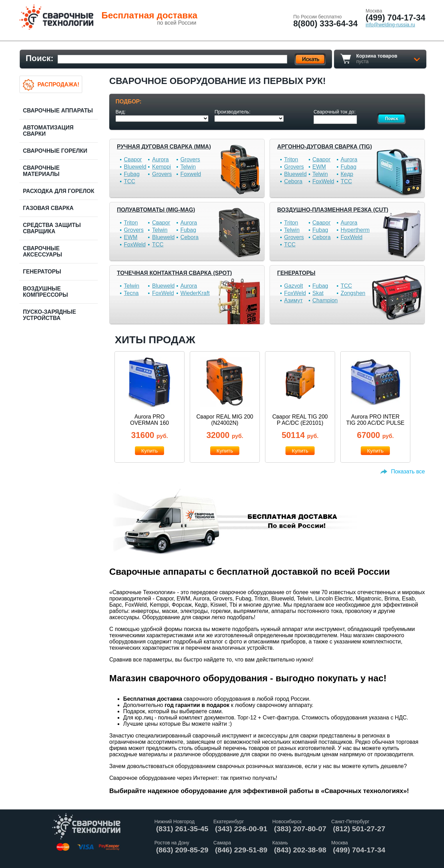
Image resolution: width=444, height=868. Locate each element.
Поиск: (40, 58)
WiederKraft (195, 293)
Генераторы (296, 273)
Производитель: (232, 112)
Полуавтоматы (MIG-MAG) (156, 210)
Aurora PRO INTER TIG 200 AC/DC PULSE (375, 420)
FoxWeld (323, 181)
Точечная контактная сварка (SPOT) (174, 273)
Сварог (133, 159)
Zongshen (353, 293)
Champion (325, 300)
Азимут (293, 300)
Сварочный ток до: (335, 112)
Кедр (347, 174)
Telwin (188, 167)
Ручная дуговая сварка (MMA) (164, 147)
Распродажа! (58, 85)
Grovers (190, 159)
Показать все (408, 471)
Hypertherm (355, 230)
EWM (319, 167)
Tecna (131, 293)
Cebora (293, 181)
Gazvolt (293, 286)
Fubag (132, 174)
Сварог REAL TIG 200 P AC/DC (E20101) (300, 420)
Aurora (160, 159)
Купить (149, 451)
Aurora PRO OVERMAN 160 (150, 420)
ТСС (130, 181)
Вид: (121, 112)
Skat (318, 293)
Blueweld (135, 167)
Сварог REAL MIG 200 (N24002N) (225, 420)
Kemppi (161, 167)
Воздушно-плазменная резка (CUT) (333, 210)
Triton (291, 159)
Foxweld (191, 174)
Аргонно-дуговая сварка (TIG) (325, 147)
